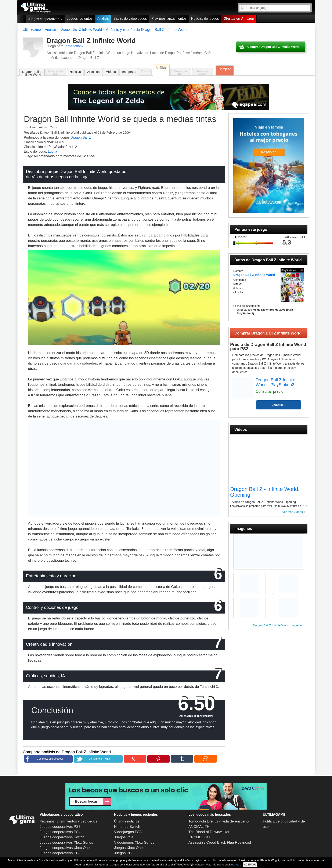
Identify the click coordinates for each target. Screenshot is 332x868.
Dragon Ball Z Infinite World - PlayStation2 (276, 382)
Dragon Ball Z (81, 138)
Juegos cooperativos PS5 (60, 827)
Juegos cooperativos (45, 19)
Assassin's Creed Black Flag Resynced (220, 842)
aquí (237, 865)
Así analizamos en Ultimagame (196, 716)
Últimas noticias (127, 821)
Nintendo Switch (127, 827)
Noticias (75, 72)
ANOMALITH (199, 827)
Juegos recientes (80, 19)
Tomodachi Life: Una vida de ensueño (219, 821)
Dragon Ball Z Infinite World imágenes (278, 625)
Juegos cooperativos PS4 (60, 832)
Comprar (225, 69)
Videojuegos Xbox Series (134, 842)
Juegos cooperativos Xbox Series (66, 842)
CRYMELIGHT (200, 837)
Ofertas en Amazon (239, 19)
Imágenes (129, 72)
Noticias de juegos (205, 19)
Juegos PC (123, 853)
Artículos (93, 72)
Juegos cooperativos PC (59, 853)
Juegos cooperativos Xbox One (65, 848)
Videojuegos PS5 (128, 832)
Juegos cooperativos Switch (62, 837)
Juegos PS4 (124, 837)
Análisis (103, 19)
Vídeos (111, 72)
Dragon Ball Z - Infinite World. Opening (265, 492)
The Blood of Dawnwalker (209, 832)
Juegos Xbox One (128, 848)
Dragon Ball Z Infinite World (32, 73)
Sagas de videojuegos (130, 19)
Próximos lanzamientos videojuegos (68, 821)
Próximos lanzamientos (169, 19)
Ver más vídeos (293, 512)
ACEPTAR (250, 865)
